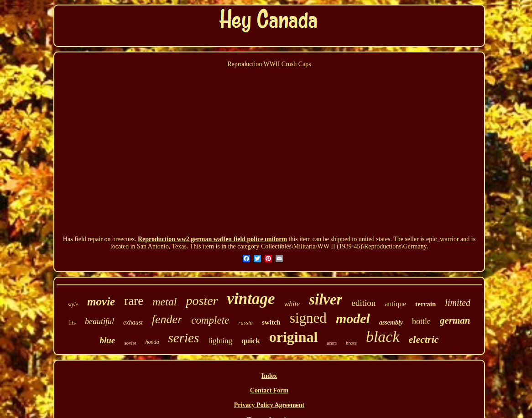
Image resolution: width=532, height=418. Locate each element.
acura (332, 343)
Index (269, 376)
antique (395, 304)
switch (271, 322)
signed (308, 318)
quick (251, 341)
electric (424, 339)
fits (72, 323)
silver (326, 299)
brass (351, 343)
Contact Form (269, 390)
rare (134, 301)
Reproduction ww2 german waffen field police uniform (212, 239)
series (184, 338)
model (353, 318)
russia (245, 323)
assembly (391, 323)
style (73, 304)
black (383, 337)
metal (164, 302)
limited (458, 303)
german (455, 320)
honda (152, 342)
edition (363, 303)
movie (101, 302)
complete (210, 320)
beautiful (99, 321)
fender (167, 319)
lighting (220, 341)
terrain (425, 304)
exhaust (133, 323)
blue (107, 340)
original (294, 337)
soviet (130, 343)
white (292, 304)
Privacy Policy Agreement (269, 405)
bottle (421, 321)
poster (202, 301)
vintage (251, 299)
